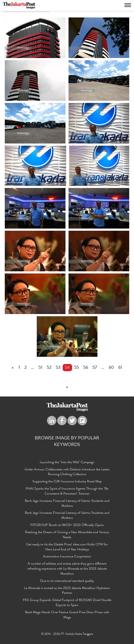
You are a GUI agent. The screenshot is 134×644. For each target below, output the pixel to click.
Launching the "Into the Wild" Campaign (67, 463)
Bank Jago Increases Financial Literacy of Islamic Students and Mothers (67, 504)
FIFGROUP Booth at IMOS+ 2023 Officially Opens (67, 525)
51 (40, 368)
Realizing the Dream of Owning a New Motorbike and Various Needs (67, 535)
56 (86, 368)
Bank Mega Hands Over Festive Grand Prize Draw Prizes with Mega (67, 615)
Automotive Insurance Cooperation (67, 557)
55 (77, 368)
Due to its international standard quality (67, 581)
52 (49, 368)
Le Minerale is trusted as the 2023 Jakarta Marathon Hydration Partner (67, 591)
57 (95, 368)
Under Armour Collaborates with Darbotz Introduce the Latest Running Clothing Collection (67, 472)
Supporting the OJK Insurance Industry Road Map (67, 482)
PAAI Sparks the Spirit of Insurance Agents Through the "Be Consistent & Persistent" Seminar (67, 491)
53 (58, 368)
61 (120, 368)
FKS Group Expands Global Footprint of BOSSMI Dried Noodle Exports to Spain (67, 603)
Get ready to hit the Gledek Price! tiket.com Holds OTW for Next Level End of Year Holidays (67, 547)
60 (111, 368)
